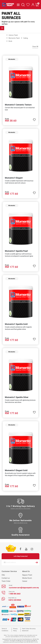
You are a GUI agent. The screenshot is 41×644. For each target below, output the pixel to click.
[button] (34, 119)
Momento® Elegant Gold (16, 470)
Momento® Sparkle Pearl (16, 251)
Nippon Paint (27, 575)
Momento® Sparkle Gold (16, 324)
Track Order (6, 581)
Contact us (6, 578)
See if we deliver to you (21, 523)
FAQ (3, 575)
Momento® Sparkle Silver (17, 397)
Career (25, 581)
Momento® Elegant (14, 178)
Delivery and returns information (20, 508)
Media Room (27, 578)
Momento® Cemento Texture (18, 105)
